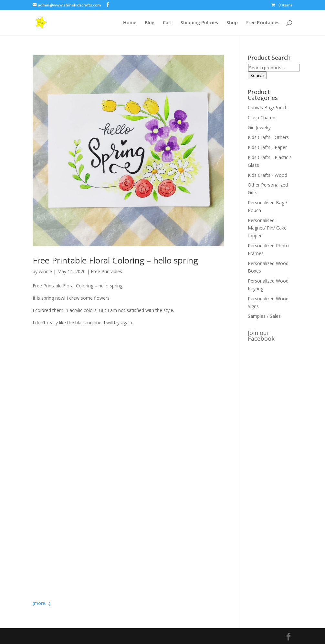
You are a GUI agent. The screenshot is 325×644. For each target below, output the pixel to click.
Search (257, 75)
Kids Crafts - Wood (267, 175)
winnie (45, 271)
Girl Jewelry (259, 128)
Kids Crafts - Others (268, 137)
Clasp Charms (262, 118)
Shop (232, 23)
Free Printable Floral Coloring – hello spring (115, 260)
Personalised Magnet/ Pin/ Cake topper (267, 228)
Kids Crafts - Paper (267, 147)
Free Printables (263, 23)
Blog (150, 23)
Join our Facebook (261, 336)
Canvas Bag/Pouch (268, 107)
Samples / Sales (264, 316)
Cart (168, 23)
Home (130, 23)
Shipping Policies (199, 23)
